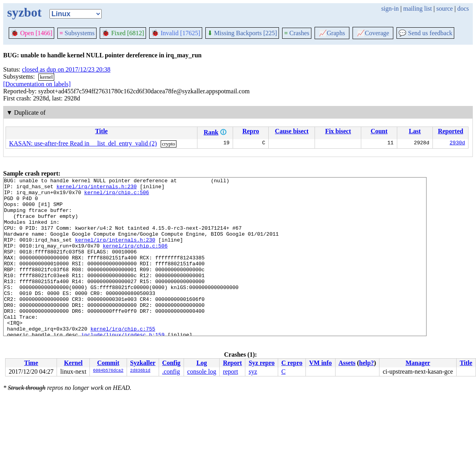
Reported (451, 131)
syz (253, 371)
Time (31, 363)
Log (202, 363)
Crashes (297, 33)
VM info (320, 363)
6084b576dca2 (108, 371)
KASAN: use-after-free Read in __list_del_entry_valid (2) (83, 143)
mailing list (417, 9)
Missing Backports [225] (242, 33)
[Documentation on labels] (37, 84)
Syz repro (262, 363)
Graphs (332, 33)
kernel (46, 77)
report (230, 371)
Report (232, 363)
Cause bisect (292, 131)
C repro (292, 363)
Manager (418, 363)
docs (463, 9)
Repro (250, 131)
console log (202, 371)
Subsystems (77, 33)
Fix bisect (338, 131)
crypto (168, 144)
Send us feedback (425, 33)
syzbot (24, 12)
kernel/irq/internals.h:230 (97, 189)
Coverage (373, 33)
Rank (211, 132)
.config (171, 371)
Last (415, 131)
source (445, 9)
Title (101, 131)
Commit (108, 363)
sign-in (390, 9)
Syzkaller (143, 363)
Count (379, 131)
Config (171, 363)
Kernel (73, 363)
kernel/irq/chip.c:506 (117, 196)
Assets (347, 363)
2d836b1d (140, 371)
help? (367, 363)
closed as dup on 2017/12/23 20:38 (66, 69)
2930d (457, 144)
